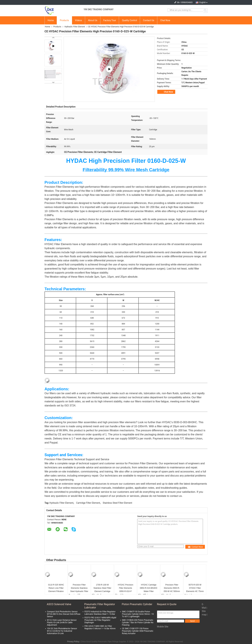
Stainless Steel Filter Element (117, 503)
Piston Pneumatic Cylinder (137, 604)
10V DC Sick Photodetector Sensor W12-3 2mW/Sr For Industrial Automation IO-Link (62, 631)
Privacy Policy (73, 642)
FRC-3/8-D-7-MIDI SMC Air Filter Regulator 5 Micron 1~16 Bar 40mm (100, 627)
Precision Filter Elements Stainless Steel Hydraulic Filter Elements (79, 588)
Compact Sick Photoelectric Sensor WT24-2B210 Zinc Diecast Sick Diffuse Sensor (64, 614)
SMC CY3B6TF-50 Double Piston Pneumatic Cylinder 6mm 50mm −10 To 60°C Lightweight (138, 614)
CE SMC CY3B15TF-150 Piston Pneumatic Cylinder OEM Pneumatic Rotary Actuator (138, 631)
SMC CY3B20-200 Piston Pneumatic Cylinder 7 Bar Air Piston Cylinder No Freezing (138, 623)
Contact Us (149, 20)
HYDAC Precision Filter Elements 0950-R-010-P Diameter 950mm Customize (126, 588)
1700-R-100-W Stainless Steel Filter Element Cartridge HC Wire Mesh (102, 588)
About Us (93, 20)
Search (205, 11)
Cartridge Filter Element (88, 503)
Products (64, 20)
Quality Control (129, 20)
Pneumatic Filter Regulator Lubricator (100, 606)
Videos (78, 20)
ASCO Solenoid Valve (59, 604)
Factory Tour (110, 20)
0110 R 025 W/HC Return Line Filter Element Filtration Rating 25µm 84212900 (56, 588)
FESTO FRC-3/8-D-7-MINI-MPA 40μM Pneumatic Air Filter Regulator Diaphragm (100, 620)
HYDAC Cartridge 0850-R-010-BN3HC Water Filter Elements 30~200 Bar (149, 588)
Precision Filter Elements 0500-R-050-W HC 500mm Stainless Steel (172, 588)
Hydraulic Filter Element (75, 27)
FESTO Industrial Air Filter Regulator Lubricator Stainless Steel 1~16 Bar (100, 613)
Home (51, 20)
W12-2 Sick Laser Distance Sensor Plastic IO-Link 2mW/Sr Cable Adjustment (62, 623)
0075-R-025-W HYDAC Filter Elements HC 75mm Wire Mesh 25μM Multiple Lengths (195, 588)
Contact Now (195, 547)
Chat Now (165, 20)
